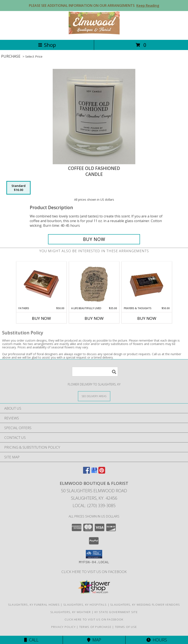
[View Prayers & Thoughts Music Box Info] (147, 284)
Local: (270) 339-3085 (94, 506)
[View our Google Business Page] (94, 472)
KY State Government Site (116, 612)
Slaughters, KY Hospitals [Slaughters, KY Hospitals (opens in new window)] (85, 605)
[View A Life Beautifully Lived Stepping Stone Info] (94, 284)
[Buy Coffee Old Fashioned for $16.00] (94, 239)
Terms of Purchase (95, 627)
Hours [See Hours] (157, 640)
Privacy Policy (63, 627)
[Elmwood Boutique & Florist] (94, 34)
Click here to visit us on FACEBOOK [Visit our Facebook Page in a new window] (94, 572)
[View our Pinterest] (102, 472)
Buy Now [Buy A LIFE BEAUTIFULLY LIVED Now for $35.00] (94, 318)
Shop (47, 45)
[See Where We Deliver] (94, 396)
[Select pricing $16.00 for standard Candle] (18, 188)
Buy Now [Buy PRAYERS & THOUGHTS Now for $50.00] (147, 318)
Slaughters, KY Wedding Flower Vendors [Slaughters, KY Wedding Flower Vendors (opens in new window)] (145, 605)
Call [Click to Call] (31, 640)
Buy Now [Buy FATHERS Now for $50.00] (41, 318)
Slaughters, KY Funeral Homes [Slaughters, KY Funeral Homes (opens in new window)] (34, 605)
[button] (94, 554)
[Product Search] (95, 372)
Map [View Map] (94, 640)
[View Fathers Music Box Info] (41, 284)
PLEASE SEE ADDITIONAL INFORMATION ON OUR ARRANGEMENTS (94, 6)
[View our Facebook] (86, 472)
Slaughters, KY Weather (71, 612)
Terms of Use (126, 627)
